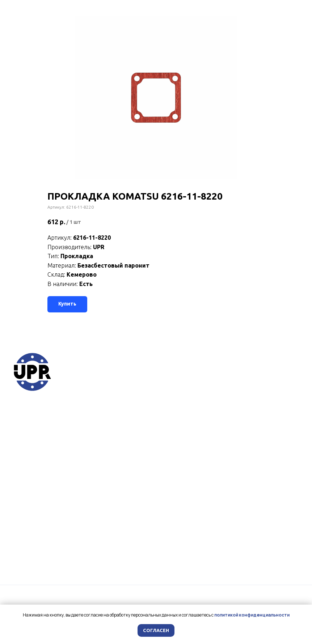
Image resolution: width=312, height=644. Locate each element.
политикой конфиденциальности (252, 615)
